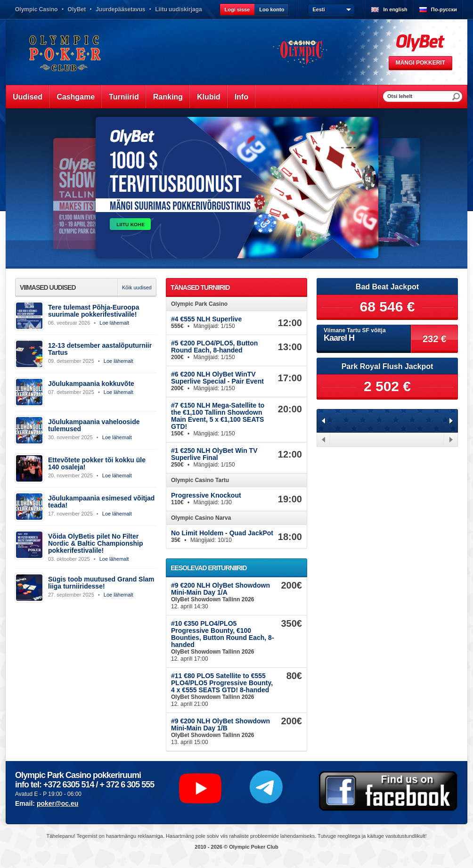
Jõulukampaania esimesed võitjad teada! (101, 502)
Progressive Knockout (206, 495)
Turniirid (124, 97)
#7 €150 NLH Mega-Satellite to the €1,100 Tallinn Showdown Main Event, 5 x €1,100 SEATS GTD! (218, 416)
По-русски (444, 9)
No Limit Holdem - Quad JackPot (222, 533)
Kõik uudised (137, 287)
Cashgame (76, 97)
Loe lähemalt (114, 323)
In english (395, 9)
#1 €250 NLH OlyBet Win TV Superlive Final (214, 454)
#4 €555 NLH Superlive (206, 319)
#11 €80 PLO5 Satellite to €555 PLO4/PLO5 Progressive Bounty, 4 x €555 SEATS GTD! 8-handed (222, 683)
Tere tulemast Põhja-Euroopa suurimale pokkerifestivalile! (94, 311)
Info (241, 97)
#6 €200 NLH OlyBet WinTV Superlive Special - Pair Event (217, 378)
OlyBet (77, 9)
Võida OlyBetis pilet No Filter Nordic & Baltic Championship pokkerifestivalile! (95, 543)
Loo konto (272, 9)
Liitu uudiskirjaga (178, 9)
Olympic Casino (37, 9)
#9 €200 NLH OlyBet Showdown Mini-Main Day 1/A (220, 589)
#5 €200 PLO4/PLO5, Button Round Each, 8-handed (214, 347)
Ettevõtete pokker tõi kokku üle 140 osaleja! (97, 463)
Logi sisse (237, 9)
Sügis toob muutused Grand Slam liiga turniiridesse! (101, 583)
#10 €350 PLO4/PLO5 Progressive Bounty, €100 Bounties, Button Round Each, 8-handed (223, 634)
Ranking (168, 97)
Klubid (209, 97)
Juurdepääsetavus (120, 9)
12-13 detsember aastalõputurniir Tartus (100, 349)
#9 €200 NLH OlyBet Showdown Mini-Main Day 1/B (220, 725)
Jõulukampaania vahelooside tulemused (94, 425)
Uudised (28, 97)
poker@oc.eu (57, 803)
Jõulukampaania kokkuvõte (91, 384)
